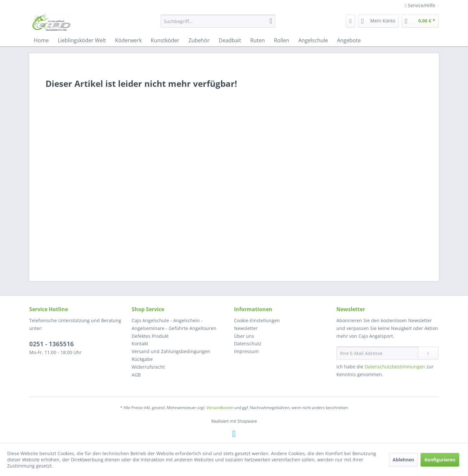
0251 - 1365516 (52, 344)
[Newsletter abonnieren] (428, 353)
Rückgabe (142, 359)
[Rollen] (282, 40)
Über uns (244, 336)
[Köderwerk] (128, 40)
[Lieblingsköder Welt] (82, 40)
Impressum (246, 351)
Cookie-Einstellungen (257, 320)
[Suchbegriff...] (218, 21)
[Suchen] (271, 21)
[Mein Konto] (378, 21)
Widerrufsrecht (148, 367)
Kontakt (140, 344)
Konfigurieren (440, 460)
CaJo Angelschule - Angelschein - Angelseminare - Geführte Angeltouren (174, 324)
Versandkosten (220, 408)
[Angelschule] (313, 40)
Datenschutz (248, 344)
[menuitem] (218, 21)
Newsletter (246, 328)
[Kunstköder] (165, 40)
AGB (136, 375)
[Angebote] (349, 40)
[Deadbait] (230, 40)
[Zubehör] (199, 40)
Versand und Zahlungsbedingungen (171, 351)
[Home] (41, 40)
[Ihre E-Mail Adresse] (377, 353)
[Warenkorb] (420, 21)
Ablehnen (403, 460)
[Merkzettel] (351, 21)
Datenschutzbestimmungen (395, 367)
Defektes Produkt (150, 336)
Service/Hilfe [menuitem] (421, 5)
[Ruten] (258, 40)
